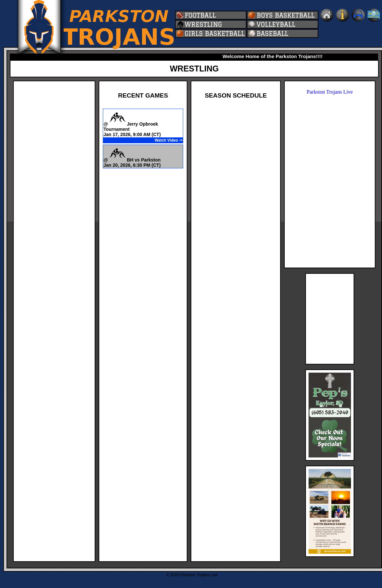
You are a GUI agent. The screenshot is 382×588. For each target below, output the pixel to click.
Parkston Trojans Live (330, 92)
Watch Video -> (169, 140)
